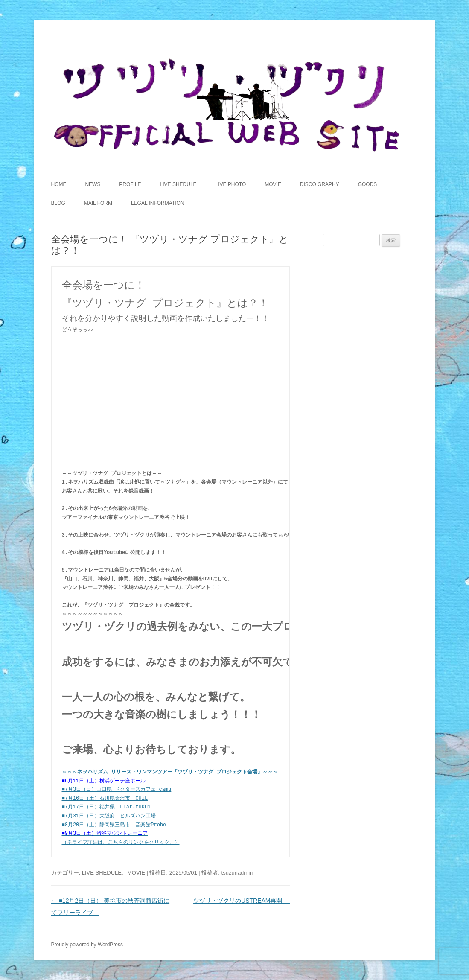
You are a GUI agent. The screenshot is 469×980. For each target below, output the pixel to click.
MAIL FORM (98, 203)
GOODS (368, 184)
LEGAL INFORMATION (158, 203)
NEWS (93, 184)
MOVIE (273, 184)
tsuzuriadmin (237, 872)
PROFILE (130, 184)
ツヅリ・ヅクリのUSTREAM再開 (242, 900)
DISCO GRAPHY (320, 184)
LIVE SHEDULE (178, 184)
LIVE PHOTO (230, 184)
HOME (59, 184)
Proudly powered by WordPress (87, 944)
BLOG (58, 203)
